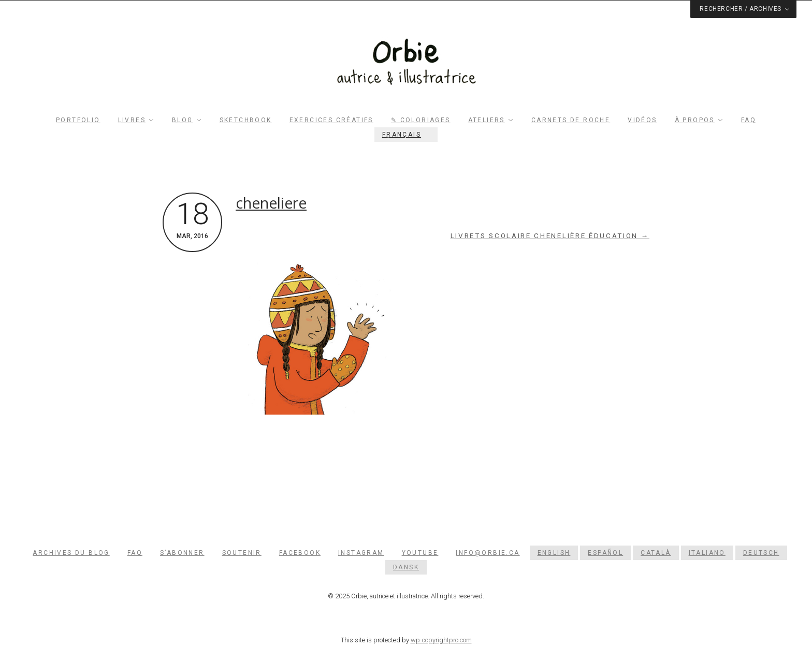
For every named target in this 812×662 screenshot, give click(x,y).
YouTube (420, 553)
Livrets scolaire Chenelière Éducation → (550, 236)
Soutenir (242, 553)
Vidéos (642, 120)
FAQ (749, 120)
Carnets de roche (571, 120)
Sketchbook (246, 120)
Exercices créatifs (331, 120)
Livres (132, 120)
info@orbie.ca (488, 553)
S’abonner (182, 553)
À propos (695, 120)
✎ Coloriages (421, 120)
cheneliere (271, 203)
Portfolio (78, 120)
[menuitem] (406, 135)
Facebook (300, 553)
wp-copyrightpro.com (441, 640)
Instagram (361, 553)
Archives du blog (71, 553)
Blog (183, 120)
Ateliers (487, 120)
